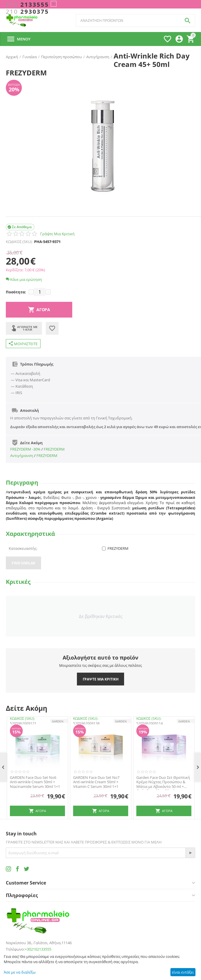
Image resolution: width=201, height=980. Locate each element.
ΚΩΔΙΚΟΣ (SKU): (19, 242)
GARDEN (58, 721)
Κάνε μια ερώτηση (24, 279)
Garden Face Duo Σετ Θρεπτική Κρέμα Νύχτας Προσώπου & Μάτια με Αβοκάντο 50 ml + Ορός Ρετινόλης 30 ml (163, 782)
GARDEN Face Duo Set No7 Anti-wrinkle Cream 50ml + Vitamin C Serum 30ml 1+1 (96, 782)
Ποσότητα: (16, 292)
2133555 (27, 5)
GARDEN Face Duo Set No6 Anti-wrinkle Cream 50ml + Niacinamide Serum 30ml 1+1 (35, 782)
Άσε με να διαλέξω (20, 972)
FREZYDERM (54, 449)
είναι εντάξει (183, 972)
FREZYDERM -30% (25, 449)
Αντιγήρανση (22, 456)
